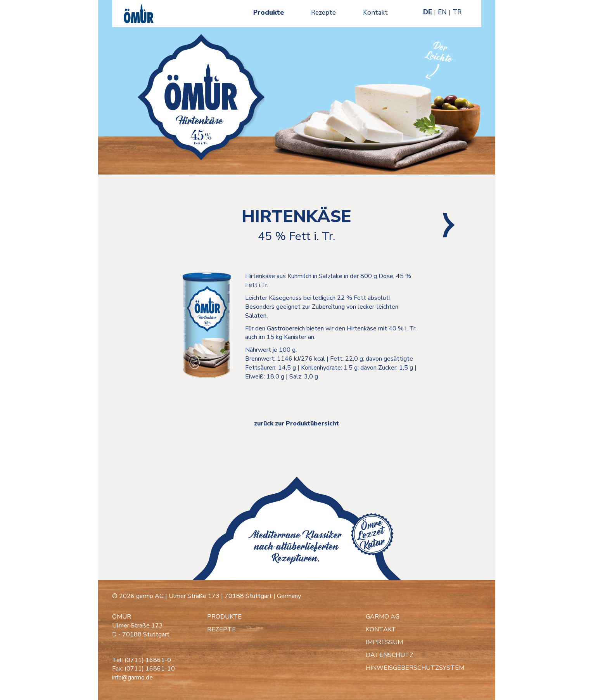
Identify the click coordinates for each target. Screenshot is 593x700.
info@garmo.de (132, 678)
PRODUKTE (224, 617)
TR (457, 12)
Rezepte (323, 13)
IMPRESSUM (384, 642)
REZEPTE (221, 629)
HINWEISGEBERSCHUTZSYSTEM (415, 668)
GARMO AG (383, 617)
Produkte (269, 13)
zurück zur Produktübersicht (296, 423)
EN (442, 12)
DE (428, 12)
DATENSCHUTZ (390, 655)
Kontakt (375, 13)
